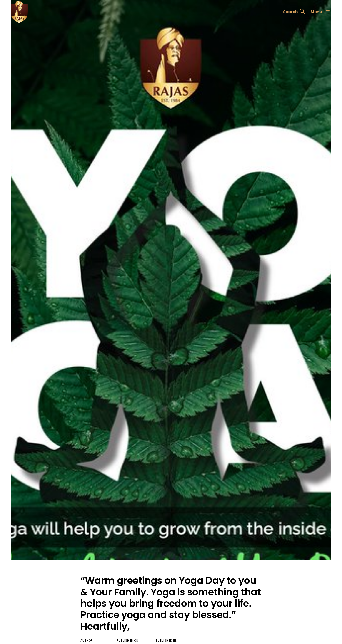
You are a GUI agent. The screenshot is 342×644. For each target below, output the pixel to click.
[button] (294, 12)
